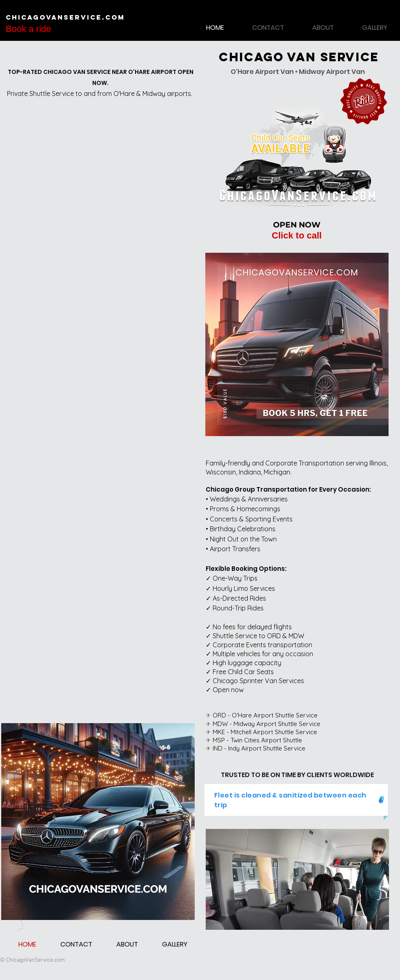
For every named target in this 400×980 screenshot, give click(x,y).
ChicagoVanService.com (65, 17)
